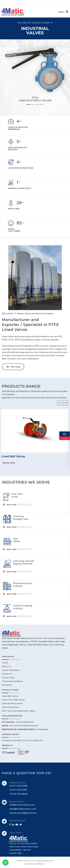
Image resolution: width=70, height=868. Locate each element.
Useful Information (11, 670)
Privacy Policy (8, 678)
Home (5, 663)
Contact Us (7, 674)
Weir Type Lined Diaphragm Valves (19, 711)
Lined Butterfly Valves (12, 703)
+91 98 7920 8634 (18, 794)
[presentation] (60, 403)
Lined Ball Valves (10, 696)
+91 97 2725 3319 (18, 790)
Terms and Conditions (12, 681)
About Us (6, 666)
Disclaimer (7, 685)
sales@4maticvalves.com (23, 809)
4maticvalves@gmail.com (23, 813)
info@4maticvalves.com (22, 805)
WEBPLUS (40, 864)
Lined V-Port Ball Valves (13, 700)
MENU (63, 12)
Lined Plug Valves (10, 707)
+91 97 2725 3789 (18, 786)
